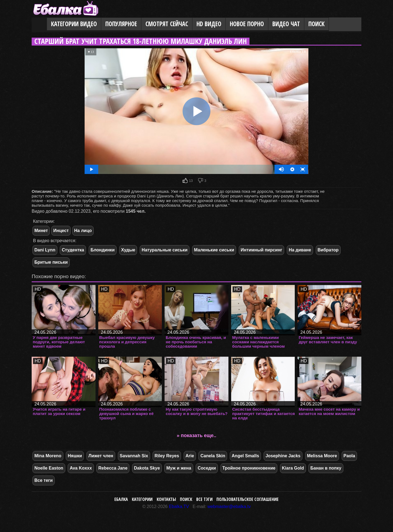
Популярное (121, 24)
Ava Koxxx (81, 468)
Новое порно (247, 24)
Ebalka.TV (179, 507)
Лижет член (101, 456)
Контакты (166, 499)
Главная (39, 24)
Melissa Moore (322, 456)
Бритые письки (51, 262)
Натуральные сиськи (165, 250)
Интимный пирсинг (262, 250)
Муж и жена (179, 468)
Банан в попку (326, 468)
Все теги (44, 480)
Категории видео (74, 24)
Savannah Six (134, 456)
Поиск (316, 24)
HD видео (209, 24)
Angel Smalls (245, 456)
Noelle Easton (49, 468)
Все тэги (204, 499)
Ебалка (121, 499)
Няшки (75, 456)
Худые (128, 250)
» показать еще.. (197, 435)
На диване (300, 250)
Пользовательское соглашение (248, 499)
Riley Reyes (167, 456)
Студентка (73, 250)
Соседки (207, 468)
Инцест (61, 231)
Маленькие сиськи (214, 250)
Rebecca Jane (113, 468)
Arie (190, 456)
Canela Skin (213, 456)
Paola (349, 456)
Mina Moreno (48, 456)
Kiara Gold (293, 468)
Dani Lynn (45, 250)
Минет (41, 231)
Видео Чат (286, 24)
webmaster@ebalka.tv (229, 507)
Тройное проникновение (249, 468)
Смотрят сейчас (167, 24)
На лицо (83, 231)
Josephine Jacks (283, 456)
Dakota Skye (147, 468)
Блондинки (103, 250)
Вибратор (328, 250)
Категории (142, 499)
